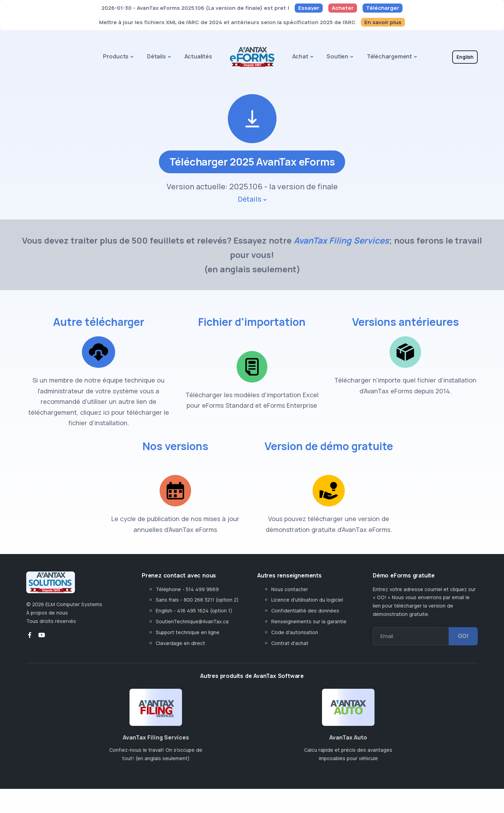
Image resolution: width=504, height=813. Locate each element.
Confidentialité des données (305, 620)
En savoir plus (383, 22)
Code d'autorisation (295, 642)
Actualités (198, 56)
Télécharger (383, 8)
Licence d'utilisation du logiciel (307, 609)
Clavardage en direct (182, 653)
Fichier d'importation (252, 331)
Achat (300, 56)
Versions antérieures (405, 331)
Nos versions (175, 456)
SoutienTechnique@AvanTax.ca (192, 631)
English (465, 57)
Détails (156, 56)
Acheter (343, 8)
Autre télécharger (99, 331)
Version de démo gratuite (329, 463)
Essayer (309, 8)
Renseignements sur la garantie (309, 631)
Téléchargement (389, 56)
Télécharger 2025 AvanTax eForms (252, 171)
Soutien (337, 56)
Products (116, 56)
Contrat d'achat (290, 653)
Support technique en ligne (188, 642)
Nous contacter (290, 599)
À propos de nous (47, 622)
